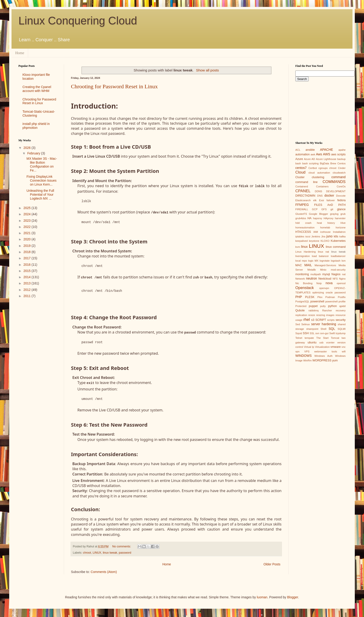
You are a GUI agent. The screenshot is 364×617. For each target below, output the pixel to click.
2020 (28, 239)
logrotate (325, 261)
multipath (316, 274)
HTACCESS (303, 232)
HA (310, 218)
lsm (344, 261)
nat (344, 274)
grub (343, 214)
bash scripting (310, 163)
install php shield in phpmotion (36, 126)
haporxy (318, 218)
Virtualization (322, 347)
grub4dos (301, 218)
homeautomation (305, 227)
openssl (341, 283)
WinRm (307, 360)
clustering (318, 177)
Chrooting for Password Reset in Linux (114, 86)
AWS (327, 154)
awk (313, 154)
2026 (28, 148)
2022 (28, 227)
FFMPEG (302, 205)
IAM (316, 232)
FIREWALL (302, 209)
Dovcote (341, 196)
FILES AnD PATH (330, 205)
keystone (314, 241)
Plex (320, 297)
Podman (330, 297)
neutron (311, 278)
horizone (341, 227)
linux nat (323, 252)
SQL (332, 329)
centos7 (301, 168)
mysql (326, 274)
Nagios (336, 274)
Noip (319, 283)
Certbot (313, 168)
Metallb (311, 270)
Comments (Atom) (104, 571)
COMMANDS (334, 182)
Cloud (300, 172)
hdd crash (303, 223)
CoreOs (341, 186)
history (331, 223)
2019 (28, 246)
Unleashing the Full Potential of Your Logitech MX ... (40, 195)
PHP (299, 297)
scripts (331, 320)
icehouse (325, 232)
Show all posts (207, 70)
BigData (324, 163)
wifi (344, 351)
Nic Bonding (304, 283)
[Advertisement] (38, 375)
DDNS (319, 191)
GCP (315, 209)
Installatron (339, 232)
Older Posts (272, 563)
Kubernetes (338, 241)
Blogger (292, 596)
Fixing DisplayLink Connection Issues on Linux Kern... (41, 180)
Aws (319, 154)
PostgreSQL (302, 301)
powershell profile (335, 301)
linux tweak (110, 552)
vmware (336, 347)
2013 (28, 283)
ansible (310, 150)
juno (329, 236)
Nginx (342, 279)
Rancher (327, 310)
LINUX (97, 552)
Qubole (300, 310)
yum (335, 360)
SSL (312, 333)
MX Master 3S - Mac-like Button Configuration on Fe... (42, 164)
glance (341, 209)
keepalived (302, 241)
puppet (313, 306)
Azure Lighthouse (326, 159)
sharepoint (312, 329)
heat (319, 223)
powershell (317, 301)
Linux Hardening (305, 252)
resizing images (325, 315)
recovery (341, 310)
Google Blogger (318, 214)
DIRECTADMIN (305, 196)
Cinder (342, 168)
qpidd (342, 306)
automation (302, 154)
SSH (306, 333)
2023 (28, 221)
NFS (335, 279)
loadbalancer (338, 256)
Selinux (306, 324)
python (332, 306)
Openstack (305, 288)
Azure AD (309, 159)
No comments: (122, 545)
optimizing (318, 292)
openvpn (324, 288)
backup (341, 159)
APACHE (327, 150)
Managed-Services (325, 265)
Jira (323, 236)
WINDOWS (304, 356)
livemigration (303, 256)
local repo (301, 261)
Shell (324, 329)
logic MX (313, 261)
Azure (299, 159)
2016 (28, 265)
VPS (307, 351)
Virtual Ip (309, 347)
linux (304, 247)
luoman (262, 596)
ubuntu (312, 342)
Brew (333, 163)
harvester (340, 218)
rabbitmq (314, 310)
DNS (320, 196)
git (332, 209)
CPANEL (303, 191)
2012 (28, 290)
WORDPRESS (322, 360)
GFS (324, 209)
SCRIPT (321, 320)
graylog (334, 214)
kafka (342, 236)
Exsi (321, 200)
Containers (322, 186)
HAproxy (328, 218)
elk (315, 200)
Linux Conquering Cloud (78, 21)
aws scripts (338, 154)
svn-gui (324, 333)
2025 (28, 208)
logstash (336, 261)
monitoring (302, 274)
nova (329, 283)
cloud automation (319, 173)
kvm (298, 247)
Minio (323, 270)
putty (323, 306)
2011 (28, 296)
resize (312, 315)
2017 (28, 258)
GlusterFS (301, 214)
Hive (343, 223)
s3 (313, 320)
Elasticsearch (303, 200)
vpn (297, 351)
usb (321, 342)
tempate (309, 338)
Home (20, 53)
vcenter (330, 342)
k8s (336, 236)
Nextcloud (325, 279)
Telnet (299, 338)
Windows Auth (324, 356)
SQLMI (342, 329)
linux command (336, 247)
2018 (28, 252)
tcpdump (341, 333)
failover (331, 200)
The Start (322, 338)
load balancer (320, 256)
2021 (28, 233)
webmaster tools (326, 351)
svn (317, 333)
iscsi (308, 236)
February (34, 153)
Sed (298, 324)
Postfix (342, 297)
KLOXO (325, 241)
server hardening (324, 324)
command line (307, 182)
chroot (87, 552)
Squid (299, 333)
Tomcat (335, 338)
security (341, 320)
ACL (298, 150)
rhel (307, 320)
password (125, 552)
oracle (329, 292)
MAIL (308, 265)
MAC (299, 265)
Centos (342, 163)
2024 (28, 214)
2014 (28, 277)
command (339, 177)
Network (300, 279)
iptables (300, 236)
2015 (28, 271)
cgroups (323, 168)
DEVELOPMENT (336, 191)
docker (329, 195)
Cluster (300, 177)
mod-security (338, 270)
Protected (301, 306)
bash (298, 163)
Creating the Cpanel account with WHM (37, 89)
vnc (344, 347)
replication (301, 315)
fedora (341, 200)
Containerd (302, 186)
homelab (325, 227)
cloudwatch (339, 173)
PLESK (310, 297)
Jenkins (316, 236)
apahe (342, 150)
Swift (332, 333)
